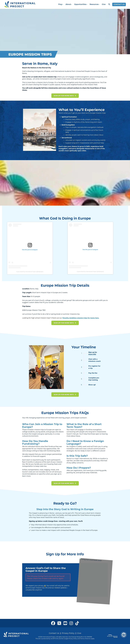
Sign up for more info (93, 353)
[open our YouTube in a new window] (65, 623)
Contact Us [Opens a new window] (119, 4)
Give (104, 4)
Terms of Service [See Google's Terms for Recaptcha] (85, 639)
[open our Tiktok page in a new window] (77, 623)
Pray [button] (60, 4)
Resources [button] (94, 4)
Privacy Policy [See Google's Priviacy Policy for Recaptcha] (73, 639)
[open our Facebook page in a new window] (53, 623)
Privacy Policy (68, 633)
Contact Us (54, 633)
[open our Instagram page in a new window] (71, 623)
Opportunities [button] (80, 4)
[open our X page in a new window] (59, 623)
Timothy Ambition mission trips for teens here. (81, 318)
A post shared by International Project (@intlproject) (90, 272)
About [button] (68, 4)
